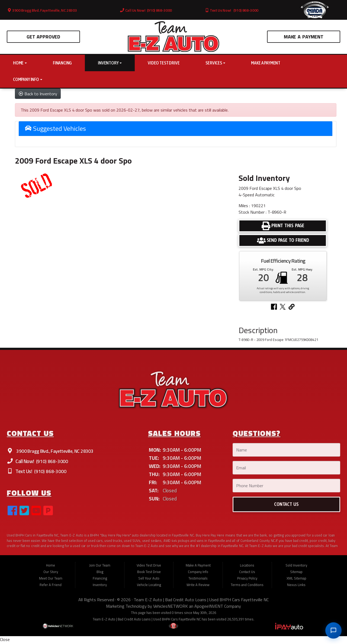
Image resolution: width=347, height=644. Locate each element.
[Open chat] (333, 630)
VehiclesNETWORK (171, 607)
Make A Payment (304, 37)
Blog (100, 573)
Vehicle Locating (149, 586)
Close (5, 641)
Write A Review (198, 586)
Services (215, 63)
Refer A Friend (51, 586)
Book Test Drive (149, 573)
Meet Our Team (51, 580)
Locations (247, 567)
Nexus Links (296, 586)
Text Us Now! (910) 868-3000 (232, 10)
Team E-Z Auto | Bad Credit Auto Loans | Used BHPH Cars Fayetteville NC (201, 601)
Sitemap (296, 573)
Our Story (51, 573)
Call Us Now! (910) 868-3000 (146, 10)
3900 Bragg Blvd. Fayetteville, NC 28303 (42, 10)
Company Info (28, 79)
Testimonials (198, 580)
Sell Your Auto (149, 580)
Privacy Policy (247, 580)
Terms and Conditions (247, 586)
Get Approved (43, 37)
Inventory (110, 63)
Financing (62, 63)
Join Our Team (100, 567)
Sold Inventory (296, 567)
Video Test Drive (164, 63)
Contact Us (247, 573)
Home (20, 63)
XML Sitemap (296, 580)
